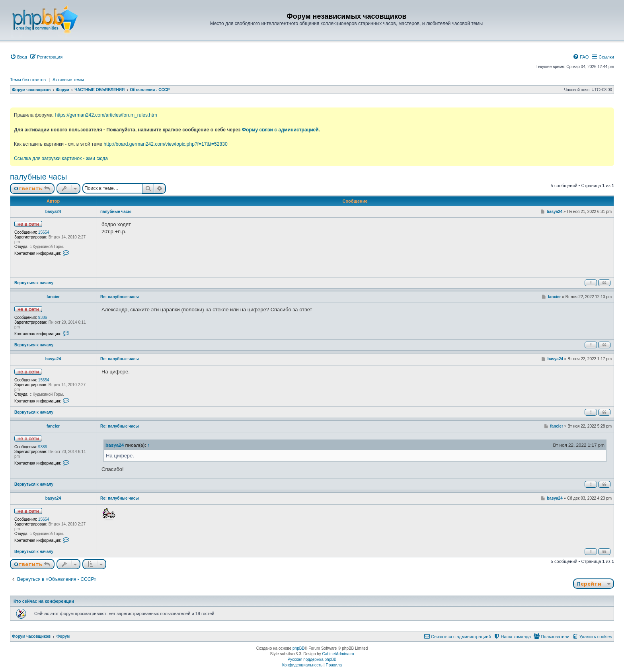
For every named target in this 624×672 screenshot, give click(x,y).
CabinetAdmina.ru (338, 654)
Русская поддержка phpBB (312, 659)
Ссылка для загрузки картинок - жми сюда (61, 158)
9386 (43, 317)
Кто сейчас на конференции (44, 601)
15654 (44, 232)
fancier (53, 297)
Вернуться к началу (34, 283)
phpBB (298, 648)
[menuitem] (19, 57)
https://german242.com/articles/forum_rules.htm (106, 115)
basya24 (53, 212)
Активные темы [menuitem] (68, 80)
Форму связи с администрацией (280, 130)
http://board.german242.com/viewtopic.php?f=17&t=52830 (165, 144)
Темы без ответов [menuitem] (28, 80)
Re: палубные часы (120, 297)
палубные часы (38, 177)
